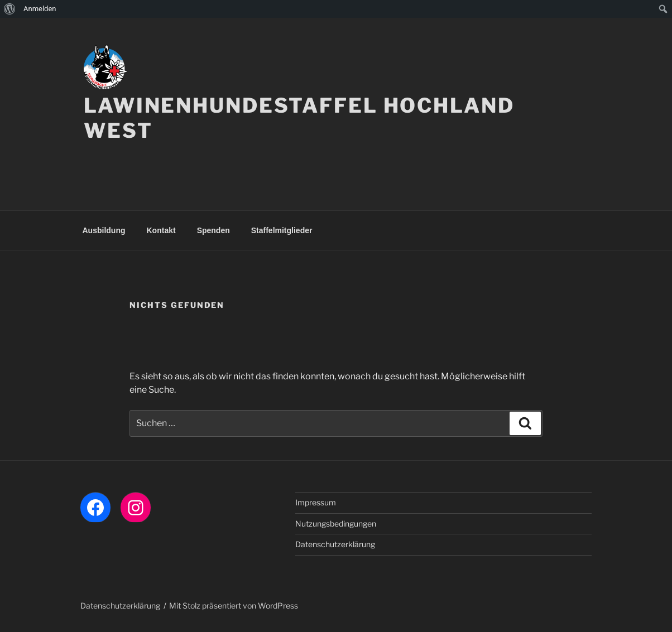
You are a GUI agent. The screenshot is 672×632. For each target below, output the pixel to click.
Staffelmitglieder (282, 230)
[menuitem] (10, 9)
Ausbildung (104, 230)
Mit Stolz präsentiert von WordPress (234, 606)
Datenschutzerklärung (335, 544)
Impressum (316, 502)
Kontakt (161, 230)
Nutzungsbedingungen (336, 524)
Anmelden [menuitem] (40, 9)
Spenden (213, 230)
